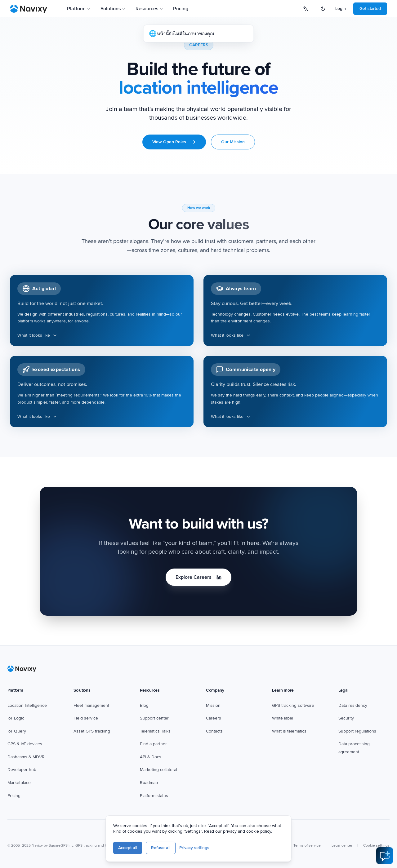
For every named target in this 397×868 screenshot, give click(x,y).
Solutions (113, 9)
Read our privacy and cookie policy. (238, 831)
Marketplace (19, 783)
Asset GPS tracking (92, 731)
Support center (154, 718)
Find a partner (153, 744)
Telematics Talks (155, 731)
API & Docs (151, 757)
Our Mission (233, 142)
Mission (213, 705)
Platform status (154, 796)
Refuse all (161, 848)
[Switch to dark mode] (323, 9)
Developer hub (22, 770)
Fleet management (91, 705)
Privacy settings (194, 848)
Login (341, 9)
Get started (370, 9)
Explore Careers (198, 577)
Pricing (14, 796)
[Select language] (306, 9)
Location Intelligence (27, 705)
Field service (86, 718)
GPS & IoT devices (25, 744)
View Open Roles (174, 142)
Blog (144, 705)
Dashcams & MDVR (26, 757)
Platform (79, 9)
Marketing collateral (158, 770)
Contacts (214, 731)
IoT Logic (16, 718)
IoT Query (17, 731)
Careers (214, 718)
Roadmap (149, 783)
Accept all (128, 848)
